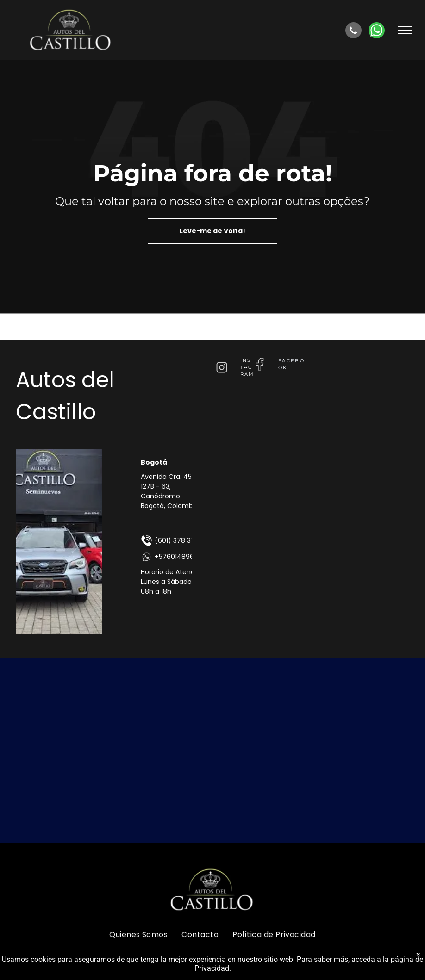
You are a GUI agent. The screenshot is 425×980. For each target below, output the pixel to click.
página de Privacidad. (387, 968)
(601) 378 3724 (172, 541)
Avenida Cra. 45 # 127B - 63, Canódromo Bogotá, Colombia (170, 491)
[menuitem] (138, 934)
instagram (247, 367)
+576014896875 (173, 557)
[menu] (405, 30)
